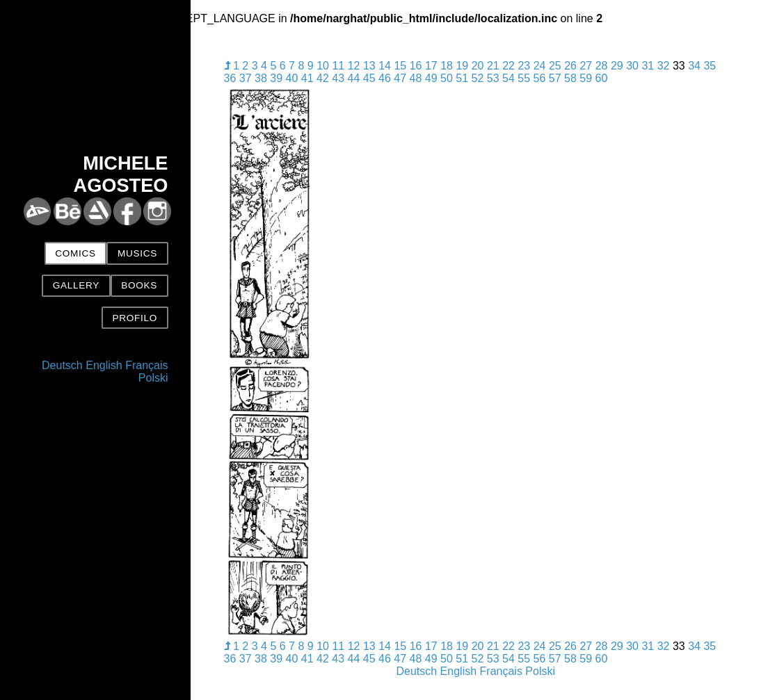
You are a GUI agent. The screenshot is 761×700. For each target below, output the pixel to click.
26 (570, 66)
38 (261, 78)
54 (508, 78)
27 (586, 66)
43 (338, 78)
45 (369, 78)
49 (431, 78)
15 (400, 66)
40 (292, 78)
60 (602, 78)
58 (570, 78)
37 (246, 78)
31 (648, 66)
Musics (137, 253)
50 (447, 78)
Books (139, 285)
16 (416, 66)
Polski (153, 378)
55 (524, 78)
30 (632, 66)
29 (617, 66)
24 (540, 66)
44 (354, 78)
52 (478, 78)
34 (694, 66)
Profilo (134, 318)
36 (230, 78)
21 (493, 66)
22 (508, 66)
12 (354, 66)
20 (478, 66)
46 (385, 78)
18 (447, 66)
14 (385, 66)
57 (555, 78)
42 (323, 78)
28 (602, 66)
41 (307, 78)
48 (416, 78)
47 (400, 78)
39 (276, 78)
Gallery (76, 285)
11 (338, 66)
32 (664, 66)
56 (540, 78)
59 (586, 78)
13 (369, 66)
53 (493, 78)
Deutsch (62, 365)
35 (710, 66)
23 (524, 66)
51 (462, 78)
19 (462, 66)
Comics (75, 253)
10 (323, 66)
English (104, 365)
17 (431, 66)
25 (555, 66)
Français (146, 365)
